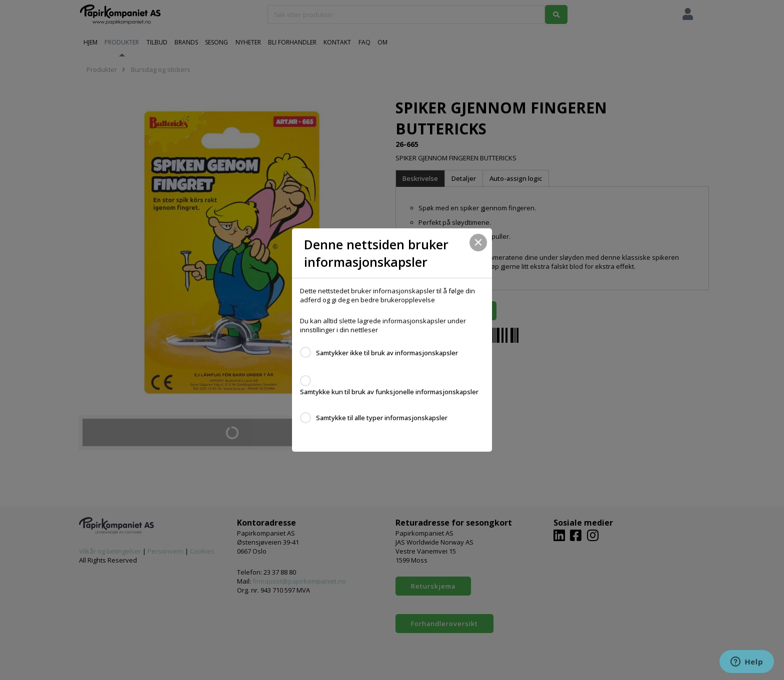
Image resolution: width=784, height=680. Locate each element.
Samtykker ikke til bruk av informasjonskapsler (387, 353)
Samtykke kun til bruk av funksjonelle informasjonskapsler (389, 392)
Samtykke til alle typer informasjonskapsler (382, 418)
